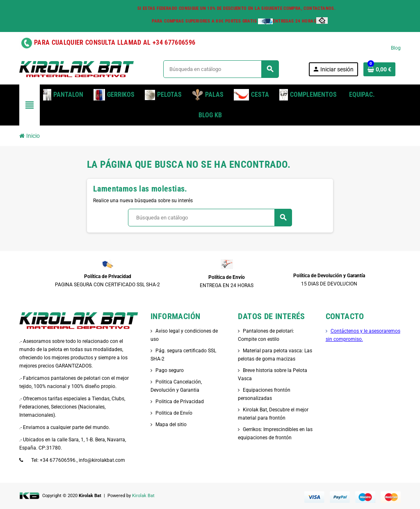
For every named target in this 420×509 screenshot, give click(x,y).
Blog (396, 48)
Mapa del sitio (171, 425)
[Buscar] (221, 69)
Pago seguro (170, 370)
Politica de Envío (174, 413)
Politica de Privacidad (180, 402)
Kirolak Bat (143, 496)
